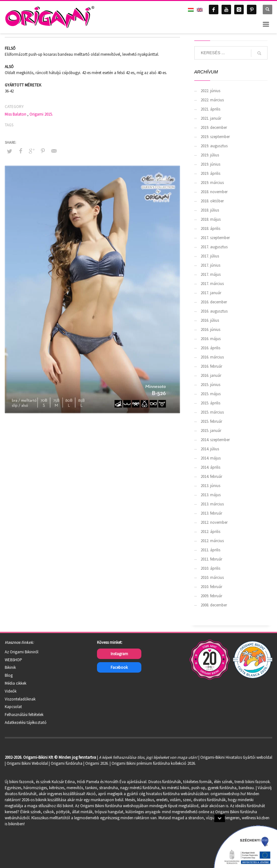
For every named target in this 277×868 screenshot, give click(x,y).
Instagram (119, 654)
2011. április (210, 550)
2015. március (212, 412)
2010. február (211, 587)
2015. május (211, 394)
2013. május (211, 495)
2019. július (210, 155)
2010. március (212, 577)
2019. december (214, 127)
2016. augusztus (214, 311)
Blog (9, 675)
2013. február (211, 513)
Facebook (119, 667)
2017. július (210, 256)
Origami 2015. (41, 114)
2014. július (210, 449)
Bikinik (10, 667)
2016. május (211, 339)
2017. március (212, 284)
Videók (11, 691)
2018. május (211, 219)
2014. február (211, 476)
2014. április (210, 467)
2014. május (211, 458)
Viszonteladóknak (20, 699)
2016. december (214, 302)
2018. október (212, 201)
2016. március (212, 357)
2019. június (210, 164)
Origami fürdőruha (67, 763)
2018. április (210, 228)
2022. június (210, 91)
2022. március (212, 100)
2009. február (211, 596)
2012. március (212, 541)
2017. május (211, 274)
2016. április (210, 348)
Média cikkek (16, 683)
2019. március (212, 183)
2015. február (211, 421)
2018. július (210, 210)
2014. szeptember (215, 440)
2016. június (210, 329)
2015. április (210, 403)
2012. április (210, 532)
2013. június (210, 486)
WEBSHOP (13, 660)
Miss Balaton (16, 114)
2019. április (210, 173)
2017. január (211, 293)
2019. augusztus (214, 146)
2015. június (210, 385)
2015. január (211, 431)
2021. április (210, 109)
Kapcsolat (13, 707)
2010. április (210, 568)
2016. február (211, 366)
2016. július (210, 320)
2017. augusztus (214, 247)
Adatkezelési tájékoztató (26, 722)
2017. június (210, 265)
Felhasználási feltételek (24, 715)
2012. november (214, 522)
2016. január (211, 375)
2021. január (211, 118)
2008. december (214, 605)
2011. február (211, 559)
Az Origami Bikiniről (22, 652)
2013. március (212, 504)
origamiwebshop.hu (228, 794)
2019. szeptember (215, 137)
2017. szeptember (215, 238)
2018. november (214, 192)
